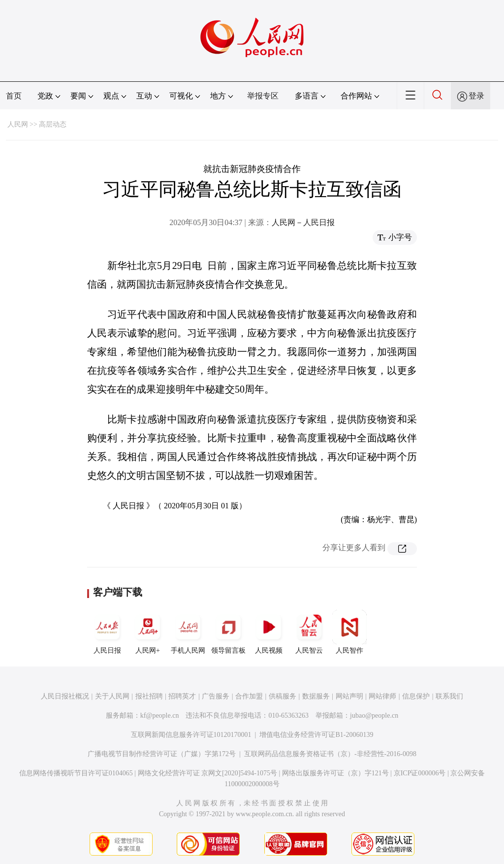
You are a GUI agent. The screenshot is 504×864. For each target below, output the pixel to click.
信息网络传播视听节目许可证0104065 (76, 773)
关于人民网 (112, 696)
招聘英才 (182, 696)
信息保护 (416, 696)
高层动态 (53, 124)
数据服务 (316, 696)
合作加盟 (249, 696)
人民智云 (309, 632)
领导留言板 (228, 632)
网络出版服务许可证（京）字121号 (335, 773)
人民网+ (148, 632)
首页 (14, 96)
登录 (476, 96)
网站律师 (382, 696)
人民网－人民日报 (303, 222)
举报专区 (263, 96)
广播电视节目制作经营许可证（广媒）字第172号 (162, 754)
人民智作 (349, 632)
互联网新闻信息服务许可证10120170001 (191, 735)
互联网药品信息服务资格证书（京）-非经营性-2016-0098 (330, 754)
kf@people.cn (160, 715)
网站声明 (349, 696)
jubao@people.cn (374, 715)
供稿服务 (283, 696)
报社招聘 (149, 696)
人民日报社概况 (65, 696)
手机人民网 (188, 632)
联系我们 (449, 696)
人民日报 (107, 632)
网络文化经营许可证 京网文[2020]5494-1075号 (208, 773)
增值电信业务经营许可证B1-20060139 (316, 735)
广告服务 (216, 696)
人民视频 (269, 632)
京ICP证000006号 (420, 773)
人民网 (18, 124)
